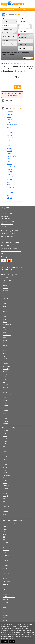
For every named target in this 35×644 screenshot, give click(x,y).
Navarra (5, 332)
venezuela (6, 615)
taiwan (5, 607)
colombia (5, 542)
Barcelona (6, 424)
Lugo (4, 351)
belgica (9, 119)
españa (9, 132)
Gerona (5, 345)
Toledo (5, 338)
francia (9, 140)
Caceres (5, 322)
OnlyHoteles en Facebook (8, 233)
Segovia (5, 356)
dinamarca (10, 130)
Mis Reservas (5, 216)
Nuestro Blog (5, 239)
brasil (4, 532)
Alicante (5, 319)
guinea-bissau (7, 558)
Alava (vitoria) (7, 277)
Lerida (5, 330)
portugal (10, 177)
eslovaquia (10, 187)
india (4, 563)
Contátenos (4, 226)
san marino (11, 193)
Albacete (5, 298)
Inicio (2, 211)
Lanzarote (6, 288)
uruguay (5, 613)
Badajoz (5, 403)
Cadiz (4, 343)
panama (5, 592)
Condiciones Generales (7, 221)
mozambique (6, 581)
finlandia (10, 138)
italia (8, 159)
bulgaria (9, 122)
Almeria (5, 340)
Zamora (5, 400)
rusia (8, 182)
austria (9, 117)
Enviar (18, 87)
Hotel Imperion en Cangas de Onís (11, 248)
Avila (4, 382)
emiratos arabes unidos (9, 524)
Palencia (5, 374)
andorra (9, 114)
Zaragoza (5, 421)
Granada (5, 387)
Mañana (15, 10)
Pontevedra (6, 416)
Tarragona (6, 418)
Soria (4, 398)
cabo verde (6, 550)
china (4, 539)
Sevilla (5, 377)
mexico (5, 576)
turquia (9, 198)
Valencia (5, 358)
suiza (8, 185)
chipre (9, 127)
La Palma (5, 411)
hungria (9, 151)
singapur (5, 600)
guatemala (6, 555)
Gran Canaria (6, 366)
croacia (9, 148)
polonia (9, 174)
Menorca (5, 291)
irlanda (9, 153)
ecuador (5, 553)
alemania (10, 112)
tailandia (5, 602)
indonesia (6, 566)
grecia (9, 143)
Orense (5, 353)
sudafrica (5, 620)
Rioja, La (5, 293)
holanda (9, 146)
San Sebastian (7, 335)
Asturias (5, 361)
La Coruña (6, 369)
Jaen (4, 348)
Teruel (5, 317)
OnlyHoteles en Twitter (7, 236)
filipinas (5, 589)
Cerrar (12, 642)
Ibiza (4, 327)
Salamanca (6, 314)
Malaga (5, 392)
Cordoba (5, 283)
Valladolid (5, 379)
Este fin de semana (24, 10)
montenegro (11, 166)
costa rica (5, 545)
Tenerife (5, 296)
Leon (4, 309)
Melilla (5, 413)
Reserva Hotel (5, 246)
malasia (5, 579)
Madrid (5, 371)
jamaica (5, 568)
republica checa (12, 125)
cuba (4, 547)
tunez (4, 605)
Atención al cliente (6, 219)
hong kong (6, 560)
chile (4, 537)
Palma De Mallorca (8, 395)
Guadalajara (6, 408)
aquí (13, 638)
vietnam (5, 618)
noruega (10, 172)
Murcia (5, 311)
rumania (10, 179)
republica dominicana (9, 597)
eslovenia (10, 190)
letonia (9, 161)
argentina (5, 526)
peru (4, 586)
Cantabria (6, 364)
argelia (5, 529)
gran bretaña (11, 156)
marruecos (6, 573)
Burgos (5, 301)
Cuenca (5, 304)
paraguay (5, 594)
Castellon (5, 385)
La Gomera (6, 390)
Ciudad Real (6, 405)
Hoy (11, 10)
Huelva (5, 285)
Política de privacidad (7, 224)
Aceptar (5, 642)
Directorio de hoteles (7, 213)
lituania (9, 164)
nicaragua (6, 584)
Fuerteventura (7, 324)
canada (5, 534)
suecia (9, 195)
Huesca (5, 306)
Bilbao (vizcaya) (7, 280)
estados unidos (7, 610)
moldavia (10, 169)
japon (4, 571)
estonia (9, 135)
